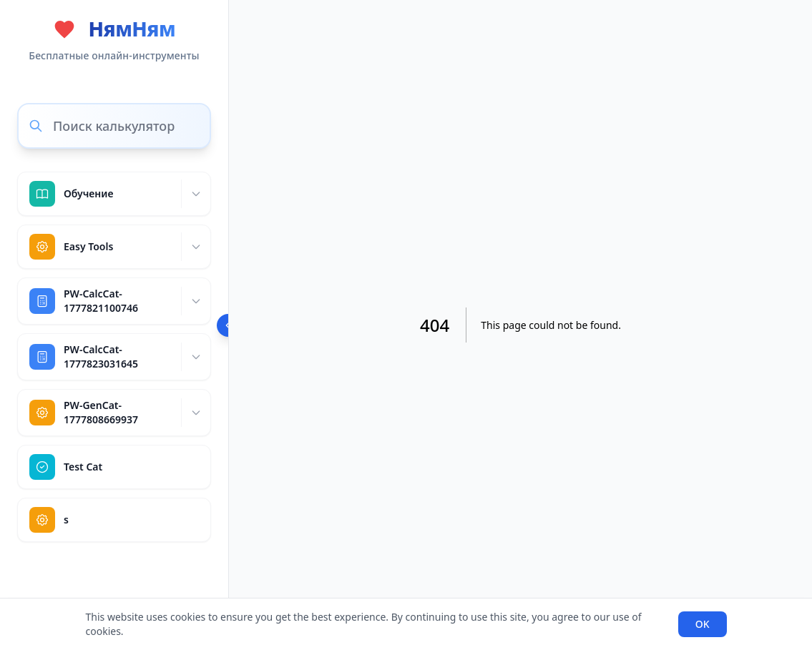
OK (703, 624)
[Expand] (196, 194)
